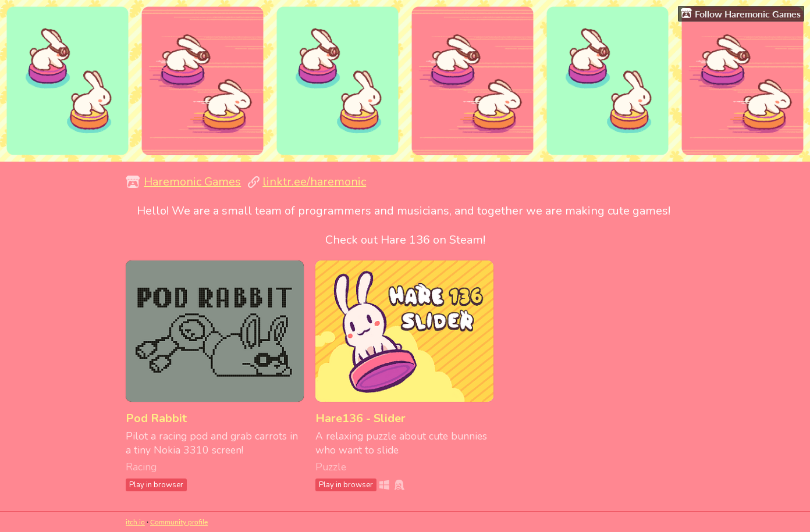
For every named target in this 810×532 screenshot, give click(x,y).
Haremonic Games (192, 182)
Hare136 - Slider (360, 418)
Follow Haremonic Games (741, 13)
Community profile (179, 522)
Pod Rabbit (156, 418)
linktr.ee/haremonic (314, 182)
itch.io (135, 522)
